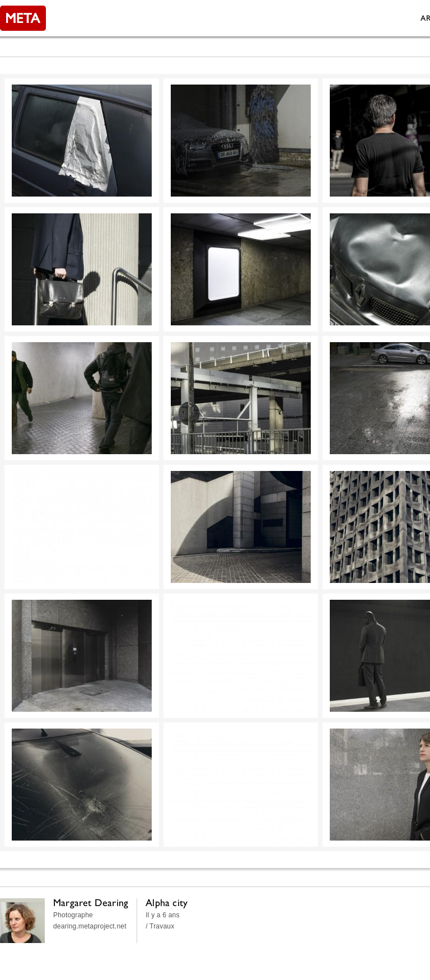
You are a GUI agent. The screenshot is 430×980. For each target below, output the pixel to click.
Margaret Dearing (91, 902)
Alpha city (167, 902)
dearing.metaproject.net (90, 926)
